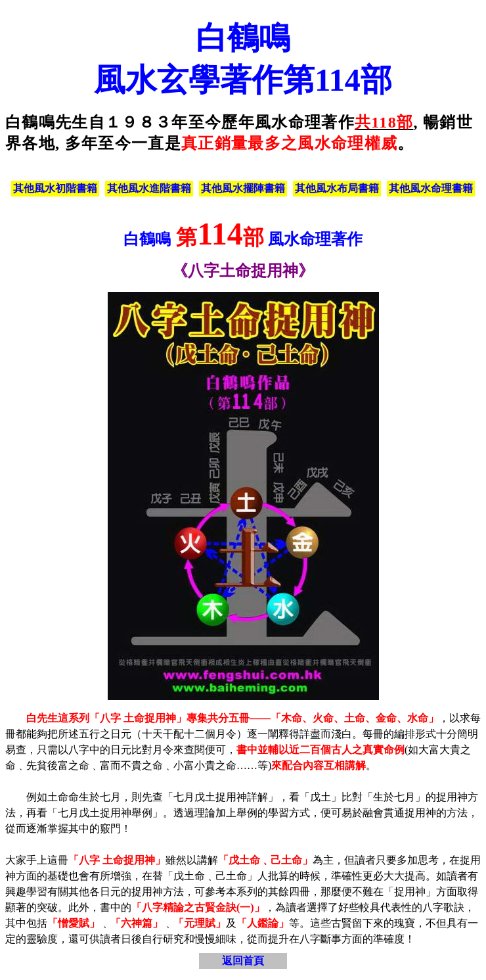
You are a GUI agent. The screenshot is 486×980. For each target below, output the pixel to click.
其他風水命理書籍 (431, 188)
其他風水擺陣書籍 (243, 188)
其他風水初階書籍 (55, 188)
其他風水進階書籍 (149, 188)
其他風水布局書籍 (337, 188)
